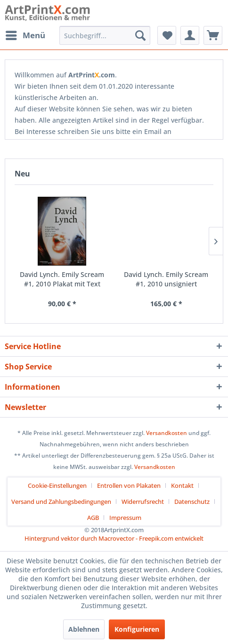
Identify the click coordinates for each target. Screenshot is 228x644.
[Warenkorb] (213, 35)
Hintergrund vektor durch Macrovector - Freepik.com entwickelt (114, 538)
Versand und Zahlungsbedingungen (61, 502)
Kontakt (182, 485)
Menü (25, 34)
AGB (93, 518)
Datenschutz (192, 502)
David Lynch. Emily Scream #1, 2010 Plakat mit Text (62, 279)
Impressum (125, 518)
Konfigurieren (137, 629)
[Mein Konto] (190, 35)
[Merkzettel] (167, 35)
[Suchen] (140, 35)
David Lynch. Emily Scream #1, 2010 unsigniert (166, 279)
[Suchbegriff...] (105, 35)
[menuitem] (25, 35)
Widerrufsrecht (143, 502)
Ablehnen (84, 629)
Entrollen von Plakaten (129, 485)
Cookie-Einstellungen (57, 485)
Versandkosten (167, 433)
